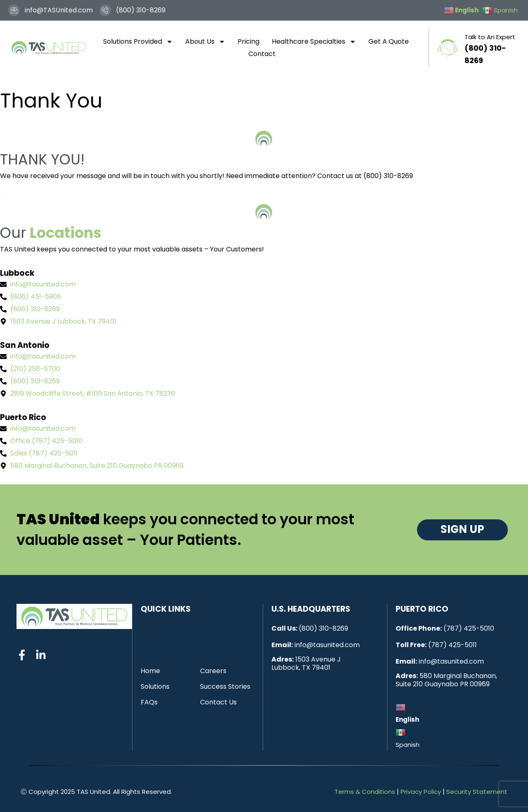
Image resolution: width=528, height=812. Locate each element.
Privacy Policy (421, 792)
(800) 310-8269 (323, 628)
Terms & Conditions (365, 792)
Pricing (249, 41)
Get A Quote (389, 41)
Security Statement (477, 792)
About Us (205, 42)
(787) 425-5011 (453, 645)
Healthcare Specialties (314, 42)
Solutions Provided (138, 42)
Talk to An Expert (490, 37)
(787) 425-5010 (469, 628)
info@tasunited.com (327, 645)
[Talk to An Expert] (448, 48)
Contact (262, 54)
